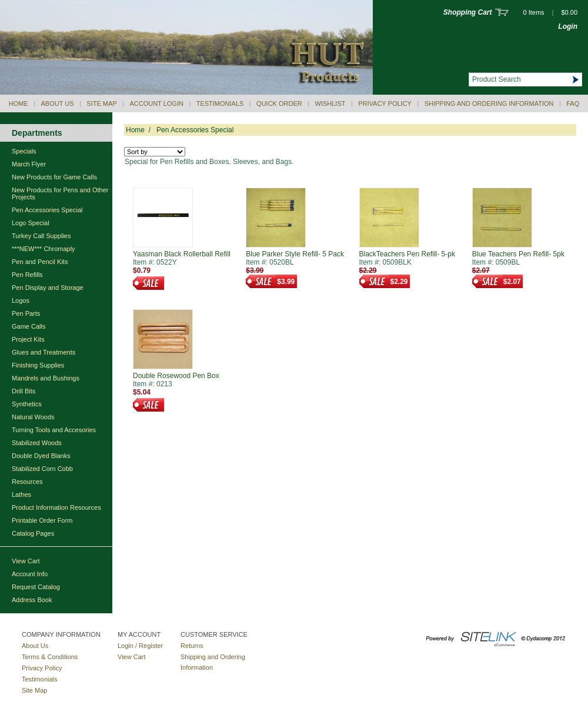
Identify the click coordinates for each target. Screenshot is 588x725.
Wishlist (330, 103)
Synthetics (27, 404)
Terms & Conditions (50, 657)
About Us (58, 103)
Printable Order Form (42, 520)
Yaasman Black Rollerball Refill (182, 254)
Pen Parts (26, 313)
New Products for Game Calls (54, 177)
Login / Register (140, 646)
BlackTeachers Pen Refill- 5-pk (407, 254)
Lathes (21, 495)
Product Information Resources (56, 507)
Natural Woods (33, 417)
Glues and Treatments (44, 352)
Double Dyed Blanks (41, 456)
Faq (573, 103)
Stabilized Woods (37, 443)
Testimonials (220, 103)
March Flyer (29, 164)
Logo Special (31, 223)
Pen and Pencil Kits (40, 262)
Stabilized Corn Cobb (42, 469)
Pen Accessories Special (47, 210)
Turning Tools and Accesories (54, 430)
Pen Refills (27, 275)
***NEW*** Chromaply (44, 249)
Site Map (101, 103)
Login (568, 26)
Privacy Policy (385, 103)
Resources (27, 482)
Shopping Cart (468, 12)
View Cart (26, 561)
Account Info (30, 574)
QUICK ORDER (279, 103)
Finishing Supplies (38, 365)
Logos (21, 300)
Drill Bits (24, 391)
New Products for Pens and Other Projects (60, 193)
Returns (192, 646)
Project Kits (28, 339)
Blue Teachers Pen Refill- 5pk (518, 254)
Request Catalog (36, 587)
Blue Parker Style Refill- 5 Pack (295, 254)
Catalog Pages (33, 533)
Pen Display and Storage (48, 288)
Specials (24, 151)
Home (19, 103)
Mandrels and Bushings (46, 378)
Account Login (156, 103)
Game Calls (29, 326)
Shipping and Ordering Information (489, 103)
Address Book (32, 600)
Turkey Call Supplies (41, 236)
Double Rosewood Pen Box (176, 376)
